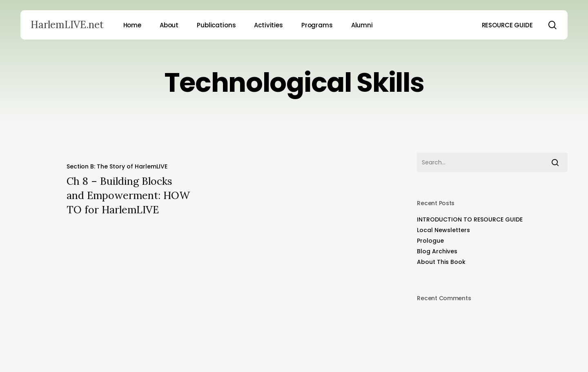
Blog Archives (437, 251)
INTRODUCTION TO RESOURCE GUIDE (470, 219)
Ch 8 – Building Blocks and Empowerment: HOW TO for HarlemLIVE (128, 195)
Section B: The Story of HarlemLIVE (117, 166)
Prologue (430, 241)
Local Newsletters (443, 230)
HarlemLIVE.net (67, 25)
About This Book (441, 262)
